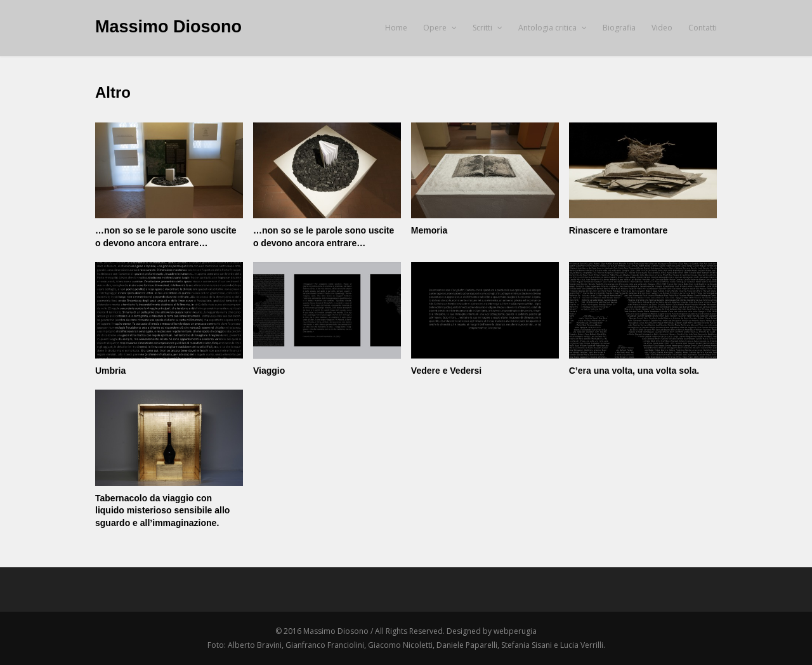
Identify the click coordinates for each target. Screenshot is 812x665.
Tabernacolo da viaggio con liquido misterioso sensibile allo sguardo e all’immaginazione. (162, 510)
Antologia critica (553, 28)
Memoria (429, 230)
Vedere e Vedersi (446, 371)
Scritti (488, 28)
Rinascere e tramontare (619, 230)
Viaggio (269, 371)
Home (396, 28)
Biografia (619, 28)
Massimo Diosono (168, 27)
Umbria (110, 371)
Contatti (703, 28)
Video (662, 28)
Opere (440, 28)
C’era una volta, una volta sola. (634, 371)
